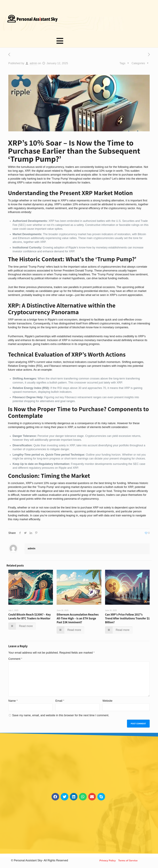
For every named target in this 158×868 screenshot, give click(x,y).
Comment (15, 661)
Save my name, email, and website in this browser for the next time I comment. (61, 718)
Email (60, 703)
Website (107, 703)
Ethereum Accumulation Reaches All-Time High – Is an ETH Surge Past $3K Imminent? (78, 621)
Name (13, 703)
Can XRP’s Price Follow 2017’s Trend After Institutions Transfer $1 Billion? (127, 621)
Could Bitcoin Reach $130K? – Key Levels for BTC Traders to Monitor (30, 619)
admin (33, 66)
